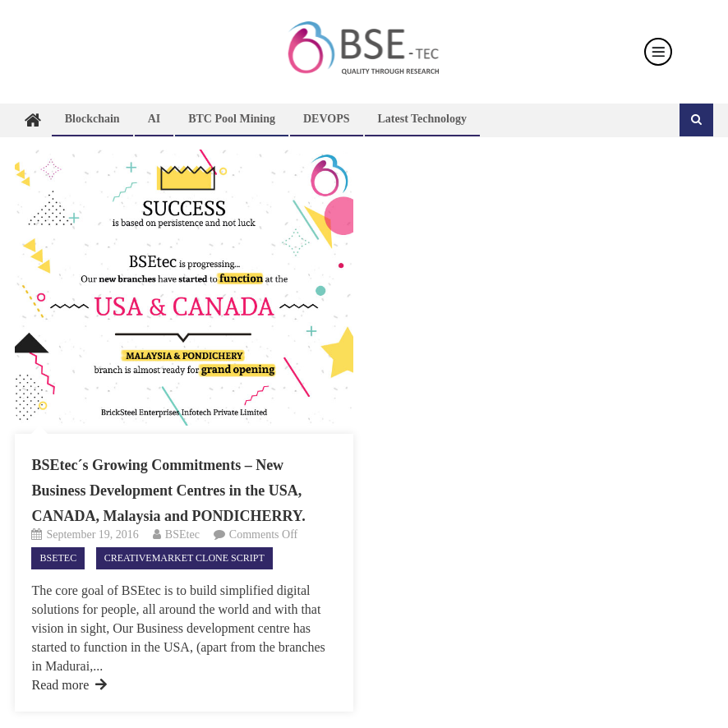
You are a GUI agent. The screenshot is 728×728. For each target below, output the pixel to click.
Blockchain (92, 119)
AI (154, 119)
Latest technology (423, 119)
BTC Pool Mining (232, 119)
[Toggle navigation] (658, 52)
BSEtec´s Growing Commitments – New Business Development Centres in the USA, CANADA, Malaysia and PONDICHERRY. (168, 491)
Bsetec (58, 558)
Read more (69, 685)
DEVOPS (327, 119)
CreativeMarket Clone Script (184, 558)
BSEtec (182, 534)
